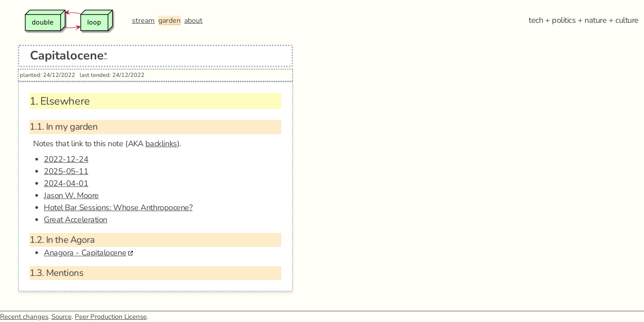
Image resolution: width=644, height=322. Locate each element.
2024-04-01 (66, 183)
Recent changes (24, 317)
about (193, 21)
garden (169, 21)
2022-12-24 (66, 159)
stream (143, 21)
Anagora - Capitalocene (85, 253)
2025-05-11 (66, 171)
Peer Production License (111, 317)
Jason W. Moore (71, 195)
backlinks (161, 144)
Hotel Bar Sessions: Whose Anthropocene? (118, 208)
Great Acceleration (76, 220)
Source (61, 317)
